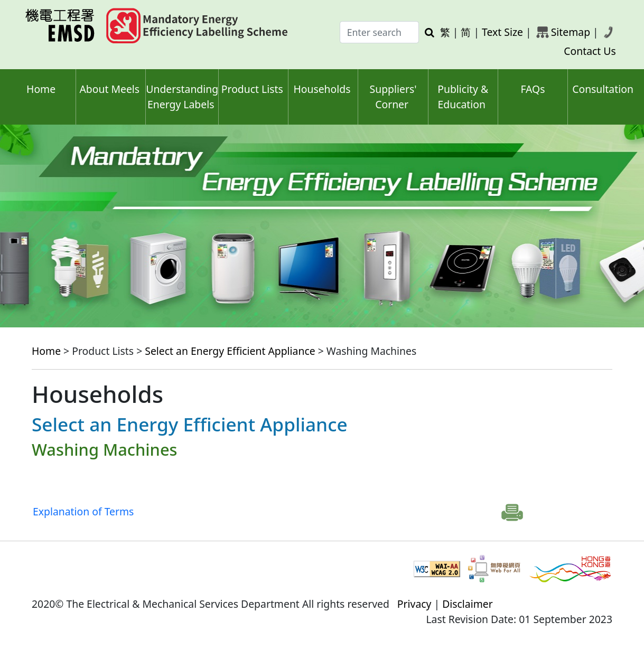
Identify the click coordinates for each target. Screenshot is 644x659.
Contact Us (590, 51)
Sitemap (571, 32)
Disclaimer (468, 604)
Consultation (603, 89)
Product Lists (252, 89)
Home (41, 89)
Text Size (502, 32)
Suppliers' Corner (393, 97)
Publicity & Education (463, 97)
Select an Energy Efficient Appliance (230, 351)
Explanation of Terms (83, 511)
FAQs (533, 89)
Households (322, 89)
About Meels (109, 89)
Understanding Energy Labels (182, 97)
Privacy (414, 604)
